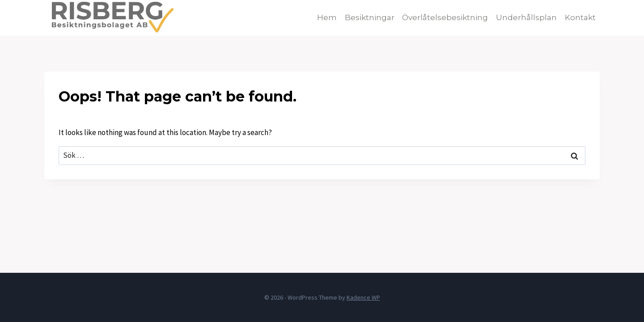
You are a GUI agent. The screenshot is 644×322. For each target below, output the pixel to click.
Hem (327, 17)
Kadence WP (363, 297)
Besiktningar (370, 17)
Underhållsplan (526, 17)
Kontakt (580, 17)
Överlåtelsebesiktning (445, 17)
